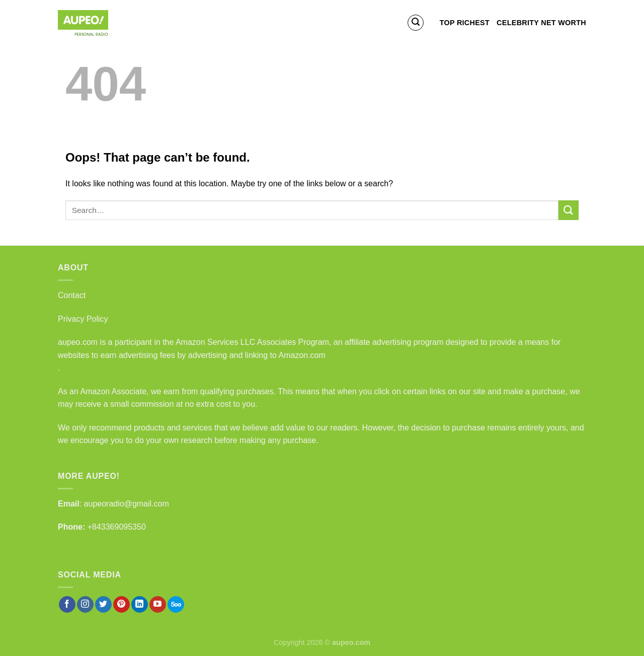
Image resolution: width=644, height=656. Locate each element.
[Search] (416, 23)
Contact (72, 295)
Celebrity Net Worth (541, 23)
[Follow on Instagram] (85, 605)
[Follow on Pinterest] (122, 605)
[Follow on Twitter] (103, 605)
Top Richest (465, 23)
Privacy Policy (83, 319)
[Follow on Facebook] (67, 605)
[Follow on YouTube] (158, 605)
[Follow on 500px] (176, 605)
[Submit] (569, 210)
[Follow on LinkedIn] (140, 605)
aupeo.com (78, 342)
